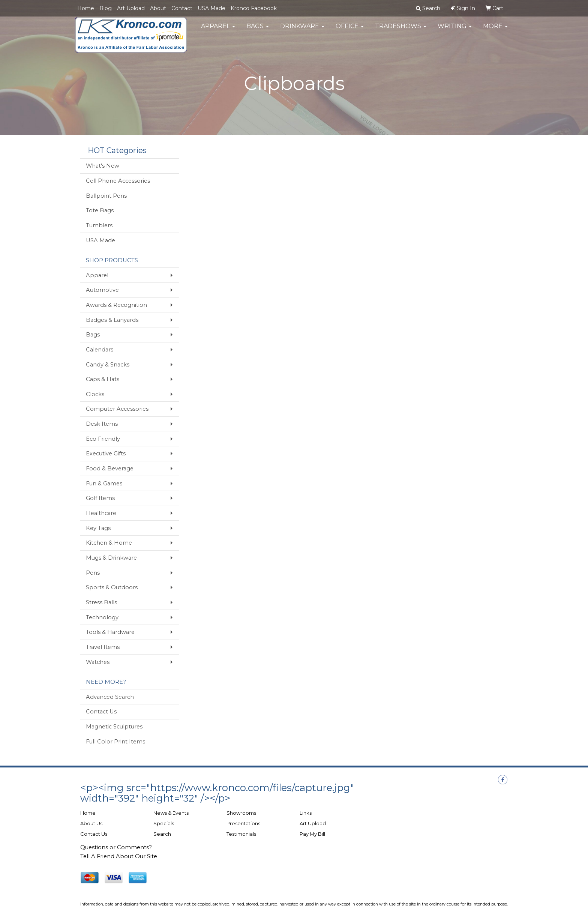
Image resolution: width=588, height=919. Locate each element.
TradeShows (401, 30)
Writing (455, 30)
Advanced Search (110, 697)
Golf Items (100, 498)
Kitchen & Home (109, 543)
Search (162, 834)
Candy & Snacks (108, 365)
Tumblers (99, 225)
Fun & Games (104, 484)
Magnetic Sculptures (114, 727)
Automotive (102, 290)
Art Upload (131, 8)
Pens (93, 573)
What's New (103, 166)
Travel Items (103, 647)
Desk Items (102, 424)
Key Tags (98, 528)
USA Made (211, 8)
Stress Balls (101, 602)
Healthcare (101, 513)
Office (350, 30)
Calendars (100, 350)
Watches (98, 662)
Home (86, 8)
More (495, 30)
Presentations (243, 823)
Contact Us (101, 712)
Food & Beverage (110, 469)
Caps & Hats (103, 379)
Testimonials (241, 834)
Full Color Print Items (115, 742)
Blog (106, 8)
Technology (102, 617)
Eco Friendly (103, 439)
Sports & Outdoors (112, 587)
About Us (91, 823)
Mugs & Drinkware (111, 558)
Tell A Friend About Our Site (119, 856)
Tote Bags (100, 210)
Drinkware (302, 30)
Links (306, 813)
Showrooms (241, 813)
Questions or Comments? (116, 847)
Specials (164, 823)
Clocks (95, 394)
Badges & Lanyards (112, 320)
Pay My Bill (312, 834)
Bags (258, 30)
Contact (182, 8)
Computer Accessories (117, 409)
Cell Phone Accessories (118, 181)
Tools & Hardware (110, 632)
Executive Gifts (106, 453)
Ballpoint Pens (106, 196)
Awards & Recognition (116, 305)
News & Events (171, 813)
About (158, 8)
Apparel (218, 30)
